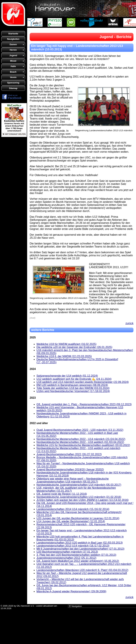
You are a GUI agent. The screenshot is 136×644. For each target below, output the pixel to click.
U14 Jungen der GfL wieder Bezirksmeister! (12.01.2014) (71, 521)
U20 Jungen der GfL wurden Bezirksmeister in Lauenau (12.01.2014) (78, 518)
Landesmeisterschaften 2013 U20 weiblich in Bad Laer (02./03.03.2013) (80, 543)
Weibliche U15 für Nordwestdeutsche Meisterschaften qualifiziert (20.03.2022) (83, 445)
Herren (13, 50)
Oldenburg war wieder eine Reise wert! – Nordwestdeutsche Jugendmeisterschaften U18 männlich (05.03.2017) (73, 480)
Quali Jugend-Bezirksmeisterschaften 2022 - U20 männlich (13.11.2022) (80, 430)
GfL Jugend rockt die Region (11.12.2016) (62, 494)
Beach (13, 72)
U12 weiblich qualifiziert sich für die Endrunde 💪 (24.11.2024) (74, 379)
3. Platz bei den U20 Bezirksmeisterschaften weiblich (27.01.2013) (76, 555)
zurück (129, 323)
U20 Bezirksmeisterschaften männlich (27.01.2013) (67, 552)
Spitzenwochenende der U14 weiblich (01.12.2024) (67, 376)
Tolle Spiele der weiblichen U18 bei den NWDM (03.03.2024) (73, 388)
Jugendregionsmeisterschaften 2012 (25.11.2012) (66, 558)
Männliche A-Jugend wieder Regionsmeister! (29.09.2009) (71, 591)
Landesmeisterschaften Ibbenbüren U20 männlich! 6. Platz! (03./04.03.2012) (82, 570)
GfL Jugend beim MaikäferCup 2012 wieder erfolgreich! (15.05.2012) (78, 561)
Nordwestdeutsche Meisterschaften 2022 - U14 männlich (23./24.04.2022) (81, 439)
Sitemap (13, 88)
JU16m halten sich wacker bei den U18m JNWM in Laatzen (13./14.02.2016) (82, 500)
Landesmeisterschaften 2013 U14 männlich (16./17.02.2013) (73, 546)
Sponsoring (13, 83)
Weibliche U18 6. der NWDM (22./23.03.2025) (64, 356)
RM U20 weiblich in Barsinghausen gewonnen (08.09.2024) (72, 385)
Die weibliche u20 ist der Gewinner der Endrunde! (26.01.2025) (74, 347)
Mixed (13, 61)
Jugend (13, 55)
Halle (13, 66)
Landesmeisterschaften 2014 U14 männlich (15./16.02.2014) (73, 509)
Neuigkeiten (13, 39)
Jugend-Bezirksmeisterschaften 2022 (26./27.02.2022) (69, 454)
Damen (13, 44)
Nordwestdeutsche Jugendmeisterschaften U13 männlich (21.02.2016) (79, 497)
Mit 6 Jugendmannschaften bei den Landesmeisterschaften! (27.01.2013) (80, 549)
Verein (13, 77)
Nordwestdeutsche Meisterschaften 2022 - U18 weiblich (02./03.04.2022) (80, 442)
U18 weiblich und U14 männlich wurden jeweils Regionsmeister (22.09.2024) (83, 382)
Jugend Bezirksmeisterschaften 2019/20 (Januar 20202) (70, 470)
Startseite (13, 34)
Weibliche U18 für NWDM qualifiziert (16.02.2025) (66, 344)
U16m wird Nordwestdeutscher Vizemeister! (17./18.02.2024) (73, 391)
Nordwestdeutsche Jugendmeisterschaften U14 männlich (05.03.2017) (79, 485)
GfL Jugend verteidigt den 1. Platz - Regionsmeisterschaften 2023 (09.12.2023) (84, 404)
